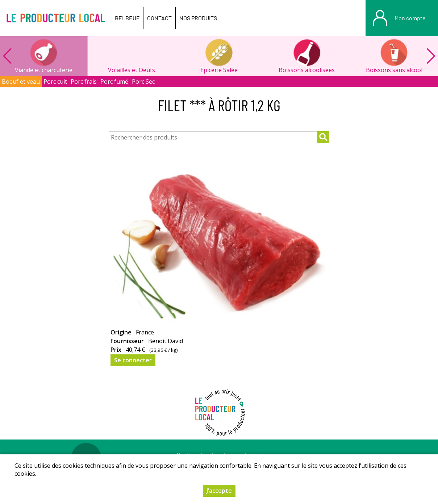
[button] (431, 56)
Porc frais (84, 82)
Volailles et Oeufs (132, 70)
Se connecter (133, 360)
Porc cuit (55, 82)
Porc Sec (143, 82)
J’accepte (219, 491)
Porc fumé (114, 82)
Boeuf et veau (21, 82)
